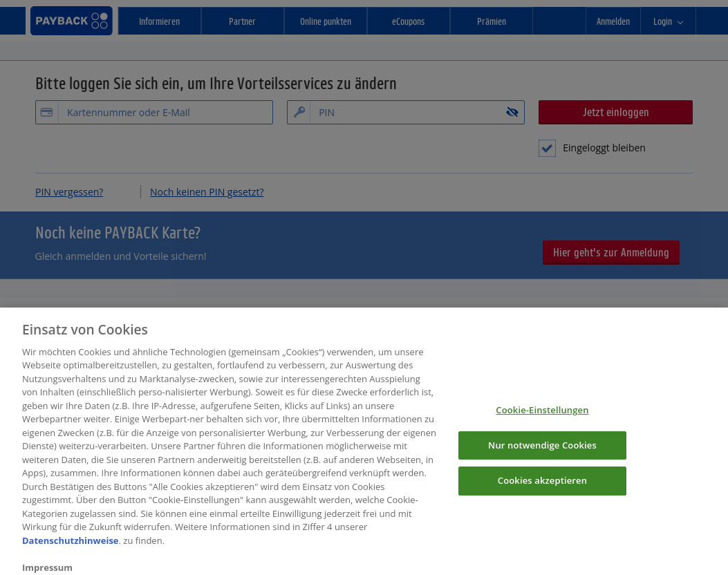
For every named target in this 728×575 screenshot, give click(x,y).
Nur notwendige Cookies (542, 451)
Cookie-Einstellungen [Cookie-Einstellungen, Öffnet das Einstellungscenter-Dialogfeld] (542, 416)
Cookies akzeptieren (542, 487)
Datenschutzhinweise (71, 547)
